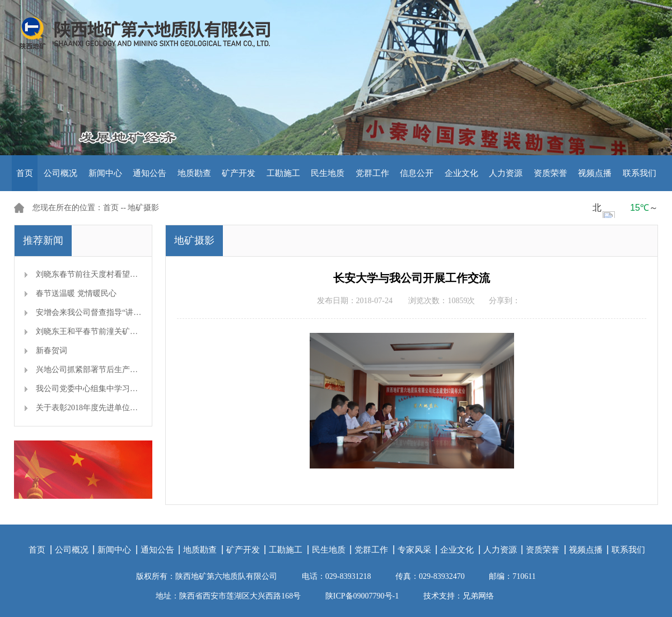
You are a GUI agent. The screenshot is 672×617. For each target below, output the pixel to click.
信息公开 (417, 173)
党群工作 (372, 173)
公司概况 (60, 173)
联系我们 (640, 173)
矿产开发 (239, 173)
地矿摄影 (143, 208)
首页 (25, 173)
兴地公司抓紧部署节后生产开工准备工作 (106, 370)
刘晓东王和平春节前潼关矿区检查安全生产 (110, 331)
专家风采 (414, 550)
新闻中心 (105, 173)
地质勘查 (194, 173)
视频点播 (595, 173)
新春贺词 (52, 351)
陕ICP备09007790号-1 (362, 596)
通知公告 (150, 173)
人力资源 (506, 173)
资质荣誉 (550, 173)
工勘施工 (283, 173)
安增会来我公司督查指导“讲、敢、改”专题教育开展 (125, 312)
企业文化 (461, 173)
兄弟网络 (478, 596)
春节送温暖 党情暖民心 (76, 293)
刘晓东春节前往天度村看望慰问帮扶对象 (106, 274)
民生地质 (328, 173)
